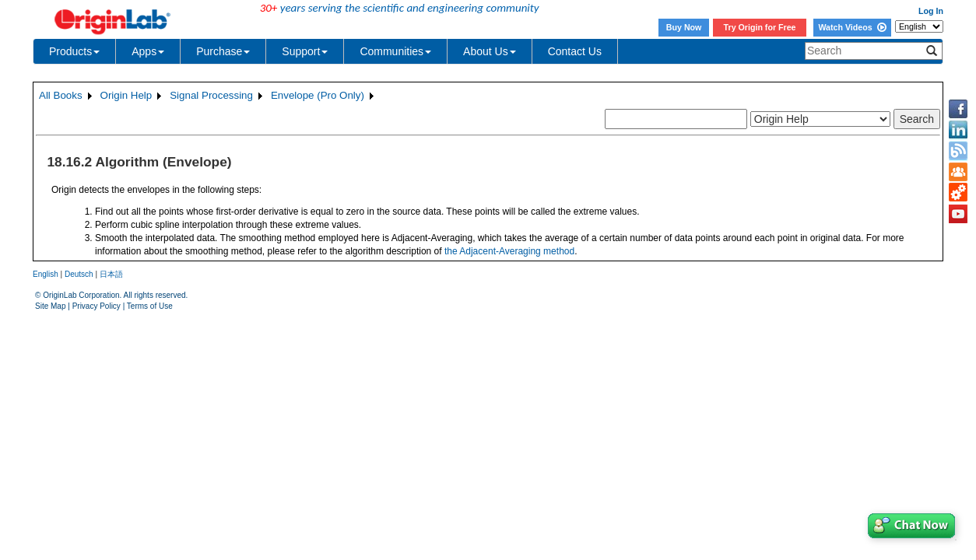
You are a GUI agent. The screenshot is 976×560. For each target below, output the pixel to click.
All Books (61, 95)
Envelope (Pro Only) (318, 95)
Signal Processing (211, 95)
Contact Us (575, 51)
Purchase (223, 51)
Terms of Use (150, 306)
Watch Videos (852, 27)
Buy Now (684, 27)
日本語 (111, 274)
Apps (148, 51)
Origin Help (126, 95)
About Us (490, 51)
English (46, 274)
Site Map (50, 306)
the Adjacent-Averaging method (509, 251)
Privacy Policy (97, 306)
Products (74, 51)
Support (305, 51)
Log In (931, 11)
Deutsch (79, 274)
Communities (395, 51)
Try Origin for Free (760, 27)
